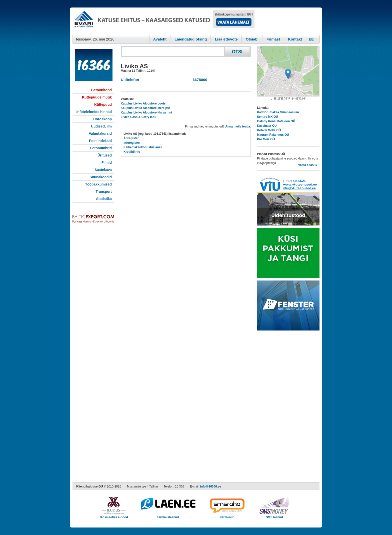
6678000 (199, 80)
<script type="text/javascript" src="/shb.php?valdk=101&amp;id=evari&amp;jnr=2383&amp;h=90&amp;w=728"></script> (163, 21)
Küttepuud (103, 104)
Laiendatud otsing (191, 39)
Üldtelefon (130, 80)
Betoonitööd (101, 90)
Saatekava (103, 170)
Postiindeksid (100, 141)
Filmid (107, 162)
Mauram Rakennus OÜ (273, 135)
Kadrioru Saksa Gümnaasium (278, 112)
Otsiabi (252, 39)
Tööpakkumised (98, 184)
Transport (104, 191)
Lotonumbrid (101, 148)
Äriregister (131, 138)
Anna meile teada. (238, 126)
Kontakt (295, 39)
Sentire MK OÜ (267, 117)
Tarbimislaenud (168, 516)
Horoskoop (102, 119)
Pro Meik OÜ (266, 139)
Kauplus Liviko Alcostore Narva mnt (146, 112)
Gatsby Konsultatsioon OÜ (276, 121)
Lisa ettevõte (226, 39)
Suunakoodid (101, 177)
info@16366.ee (211, 486)
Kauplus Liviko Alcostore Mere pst (145, 108)
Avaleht (160, 39)
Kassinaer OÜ (267, 126)
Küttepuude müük (97, 97)
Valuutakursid (100, 133)
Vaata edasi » (308, 165)
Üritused (105, 155)
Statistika (104, 199)
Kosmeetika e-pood (114, 516)
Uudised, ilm (101, 126)
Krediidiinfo (132, 152)
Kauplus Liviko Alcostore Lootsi (144, 103)
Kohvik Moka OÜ (269, 130)
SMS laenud (274, 516)
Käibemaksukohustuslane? (143, 147)
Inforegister (132, 143)
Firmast (273, 39)
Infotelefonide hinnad (94, 112)
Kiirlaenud (227, 516)
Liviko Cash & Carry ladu (138, 117)
